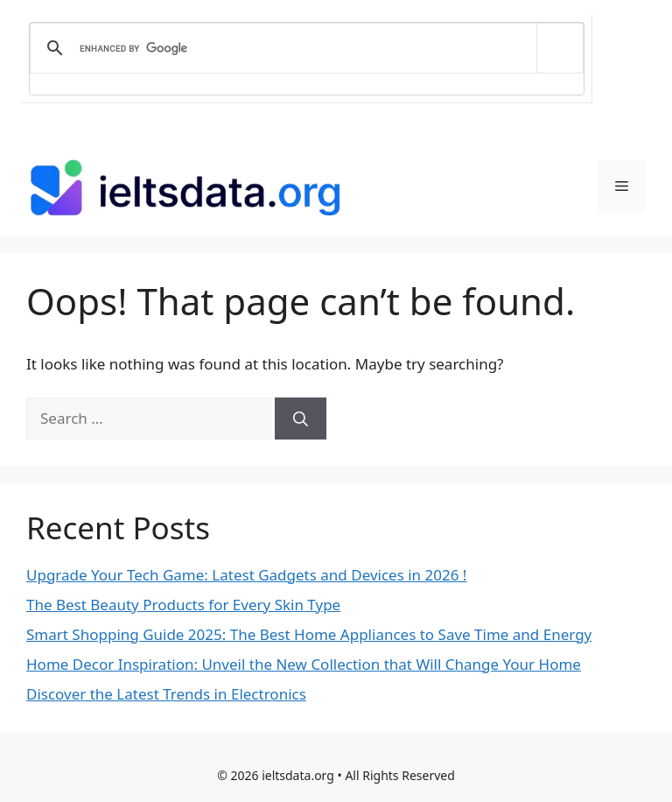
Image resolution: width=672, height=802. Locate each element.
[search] (304, 48)
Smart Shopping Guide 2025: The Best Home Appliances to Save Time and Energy (309, 634)
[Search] (301, 419)
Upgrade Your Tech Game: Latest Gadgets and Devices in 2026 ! (246, 575)
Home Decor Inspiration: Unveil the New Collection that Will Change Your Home (304, 664)
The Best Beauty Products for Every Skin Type (183, 605)
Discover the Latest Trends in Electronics (166, 694)
